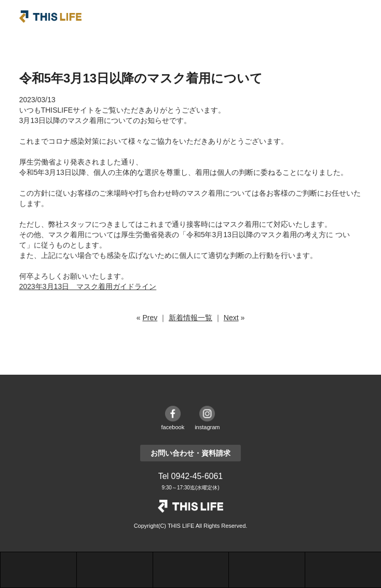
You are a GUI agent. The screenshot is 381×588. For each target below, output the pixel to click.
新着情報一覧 (190, 318)
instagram (207, 427)
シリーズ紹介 (38, 570)
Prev (150, 318)
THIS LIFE (50, 17)
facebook (173, 427)
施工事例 (115, 570)
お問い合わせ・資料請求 (190, 453)
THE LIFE (190, 506)
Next (231, 318)
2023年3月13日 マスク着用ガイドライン (88, 286)
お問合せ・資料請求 (267, 570)
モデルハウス (191, 570)
